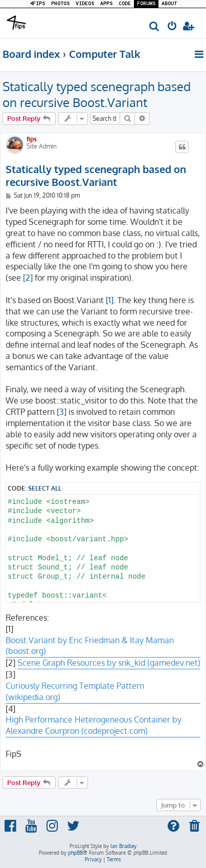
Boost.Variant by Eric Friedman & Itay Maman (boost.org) (90, 646)
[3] (62, 412)
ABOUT (169, 4)
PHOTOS (60, 4)
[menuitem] (155, 27)
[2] (28, 278)
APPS (106, 4)
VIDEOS (85, 4)
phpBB (75, 853)
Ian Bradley (123, 846)
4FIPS (37, 4)
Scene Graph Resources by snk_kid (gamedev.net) (109, 663)
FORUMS (146, 4)
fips (32, 139)
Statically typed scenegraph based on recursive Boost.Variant (97, 94)
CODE (125, 4)
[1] (110, 300)
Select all (45, 488)
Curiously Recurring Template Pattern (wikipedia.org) (75, 691)
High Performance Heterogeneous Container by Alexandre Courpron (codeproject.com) (94, 725)
